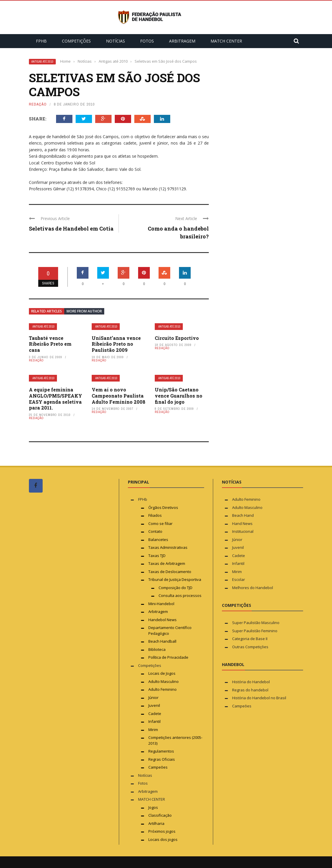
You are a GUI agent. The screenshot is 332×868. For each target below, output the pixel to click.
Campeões (158, 767)
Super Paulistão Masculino (256, 623)
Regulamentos (161, 751)
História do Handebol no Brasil (259, 698)
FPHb (41, 41)
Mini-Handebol (161, 604)
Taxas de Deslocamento (170, 572)
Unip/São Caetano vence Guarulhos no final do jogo (179, 396)
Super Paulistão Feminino (255, 631)
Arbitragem (182, 41)
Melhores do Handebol (253, 588)
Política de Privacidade (168, 657)
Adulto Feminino (162, 689)
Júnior (153, 697)
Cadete (155, 714)
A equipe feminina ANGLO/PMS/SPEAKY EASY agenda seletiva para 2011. (55, 399)
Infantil (154, 721)
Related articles (47, 311)
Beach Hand (243, 515)
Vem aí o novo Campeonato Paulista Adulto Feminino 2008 (119, 396)
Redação (38, 104)
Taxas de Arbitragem (167, 563)
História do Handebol (251, 682)
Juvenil (154, 705)
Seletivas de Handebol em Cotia (71, 229)
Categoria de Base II (250, 639)
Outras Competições (250, 647)
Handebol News (162, 620)
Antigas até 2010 (42, 62)
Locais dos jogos (163, 839)
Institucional (243, 531)
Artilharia (156, 823)
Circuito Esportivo (177, 338)
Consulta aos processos (180, 595)
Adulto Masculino (164, 681)
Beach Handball (162, 641)
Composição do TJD (175, 588)
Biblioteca (157, 649)
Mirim (153, 730)
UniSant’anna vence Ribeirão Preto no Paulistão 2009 (116, 344)
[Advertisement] (73, 607)
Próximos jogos (162, 831)
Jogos (153, 807)
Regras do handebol (250, 690)
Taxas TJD (157, 556)
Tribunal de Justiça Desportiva (175, 579)
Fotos (147, 41)
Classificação (160, 815)
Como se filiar (160, 523)
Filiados (155, 515)
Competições (76, 41)
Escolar (239, 579)
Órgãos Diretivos (163, 507)
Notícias (115, 41)
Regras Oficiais (162, 759)
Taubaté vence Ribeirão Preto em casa (50, 344)
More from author (84, 311)
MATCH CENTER (226, 41)
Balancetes (158, 540)
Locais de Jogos (162, 673)
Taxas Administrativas (168, 547)
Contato (155, 531)
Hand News (242, 523)
